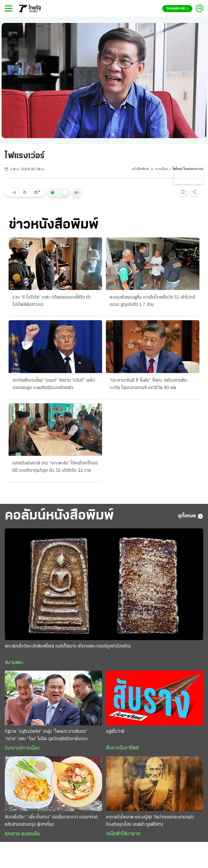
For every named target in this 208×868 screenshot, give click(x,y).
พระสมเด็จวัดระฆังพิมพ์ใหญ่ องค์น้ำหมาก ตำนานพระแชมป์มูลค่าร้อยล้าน (68, 646)
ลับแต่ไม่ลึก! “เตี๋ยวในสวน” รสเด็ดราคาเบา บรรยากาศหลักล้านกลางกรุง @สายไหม (51, 821)
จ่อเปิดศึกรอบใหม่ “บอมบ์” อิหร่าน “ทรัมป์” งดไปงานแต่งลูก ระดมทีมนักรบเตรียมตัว (54, 384)
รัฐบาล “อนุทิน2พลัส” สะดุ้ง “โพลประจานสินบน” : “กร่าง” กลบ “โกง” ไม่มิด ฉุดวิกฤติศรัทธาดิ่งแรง (47, 735)
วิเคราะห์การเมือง (22, 748)
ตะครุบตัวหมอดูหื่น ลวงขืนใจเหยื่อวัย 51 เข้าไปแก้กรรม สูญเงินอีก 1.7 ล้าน (153, 301)
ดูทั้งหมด (191, 516)
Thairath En (177, 9)
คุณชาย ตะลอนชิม (22, 834)
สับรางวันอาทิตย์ (122, 748)
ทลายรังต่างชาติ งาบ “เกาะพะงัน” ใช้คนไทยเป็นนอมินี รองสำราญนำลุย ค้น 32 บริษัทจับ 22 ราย (55, 467)
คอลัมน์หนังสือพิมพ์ (59, 516)
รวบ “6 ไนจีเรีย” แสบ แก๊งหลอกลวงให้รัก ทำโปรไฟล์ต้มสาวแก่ (52, 301)
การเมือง (161, 169)
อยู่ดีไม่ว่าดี (115, 732)
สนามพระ (14, 663)
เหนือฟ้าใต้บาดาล (123, 834)
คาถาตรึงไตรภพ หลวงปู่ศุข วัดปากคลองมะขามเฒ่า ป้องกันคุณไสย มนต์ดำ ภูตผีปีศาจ (150, 821)
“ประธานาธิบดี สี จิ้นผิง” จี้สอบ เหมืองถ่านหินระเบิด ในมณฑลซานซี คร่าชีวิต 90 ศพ (148, 384)
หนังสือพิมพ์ (140, 169)
